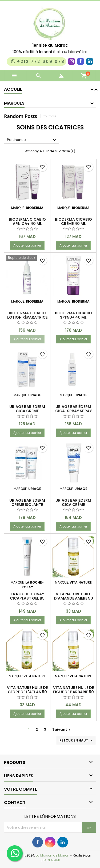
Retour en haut (77, 740)
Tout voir (50, 116)
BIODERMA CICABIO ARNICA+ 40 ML (27, 221)
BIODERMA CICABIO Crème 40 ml (73, 221)
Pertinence (32, 140)
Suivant (62, 729)
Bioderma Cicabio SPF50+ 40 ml (73, 315)
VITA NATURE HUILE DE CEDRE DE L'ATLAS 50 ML (27, 692)
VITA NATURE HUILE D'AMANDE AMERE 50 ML (73, 598)
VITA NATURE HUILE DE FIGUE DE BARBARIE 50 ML (73, 692)
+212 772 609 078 (37, 61)
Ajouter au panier (27, 245)
